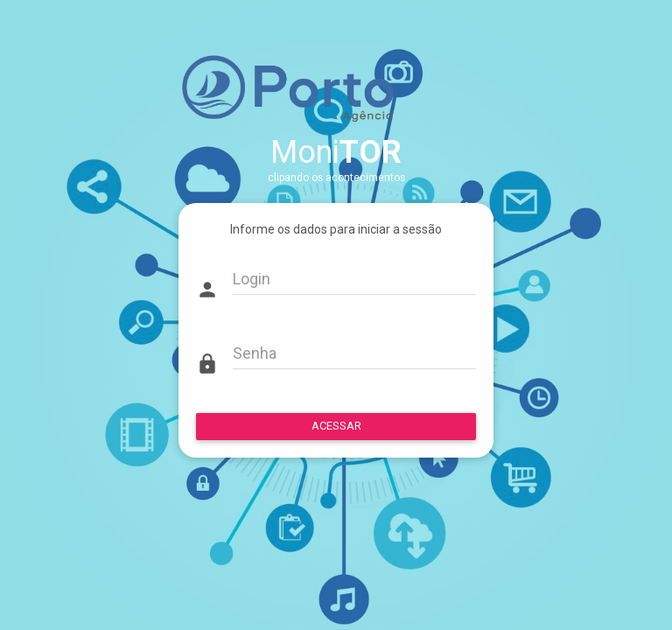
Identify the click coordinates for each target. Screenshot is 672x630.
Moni (336, 152)
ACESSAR (336, 426)
